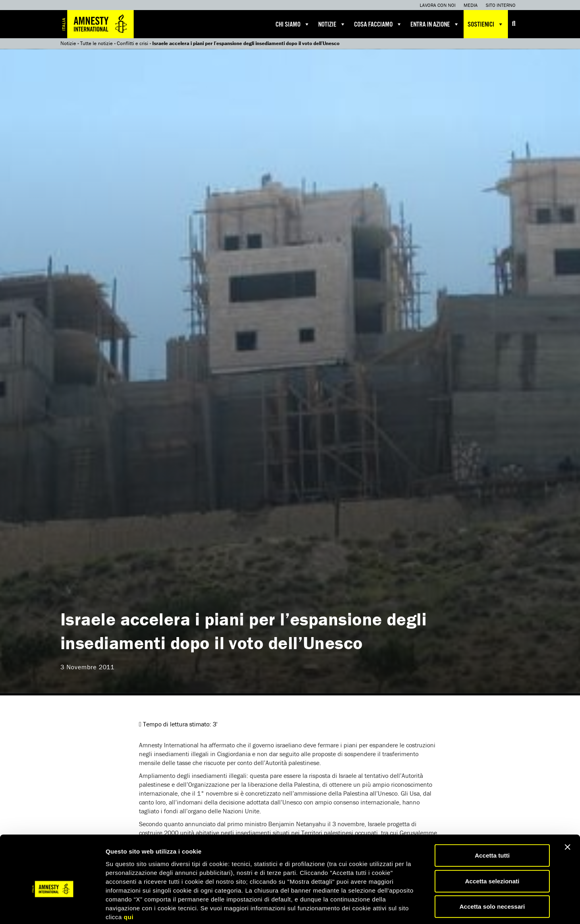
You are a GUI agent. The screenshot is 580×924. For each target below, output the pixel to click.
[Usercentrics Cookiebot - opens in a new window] (52, 908)
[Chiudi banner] (568, 806)
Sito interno (501, 5)
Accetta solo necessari (492, 866)
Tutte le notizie (96, 43)
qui (128, 876)
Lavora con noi (438, 5)
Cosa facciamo (378, 24)
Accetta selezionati (492, 840)
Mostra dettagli (424, 908)
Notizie (332, 24)
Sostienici (486, 24)
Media (471, 5)
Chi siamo (293, 24)
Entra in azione (435, 24)
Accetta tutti (492, 815)
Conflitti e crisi (133, 43)
